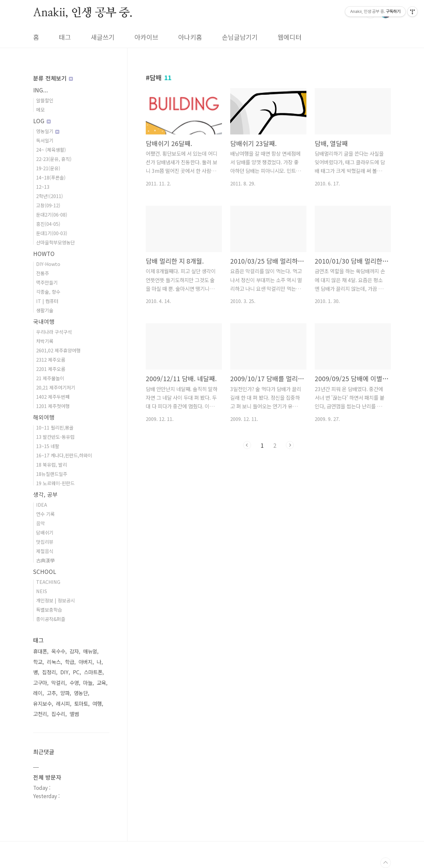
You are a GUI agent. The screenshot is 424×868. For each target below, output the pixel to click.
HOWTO (44, 254)
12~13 (43, 187)
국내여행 (44, 321)
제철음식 (45, 551)
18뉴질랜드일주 (52, 474)
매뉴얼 (90, 651)
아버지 (85, 662)
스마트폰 (93, 672)
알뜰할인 (45, 100)
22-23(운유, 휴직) (54, 159)
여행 (97, 704)
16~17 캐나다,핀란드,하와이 (64, 455)
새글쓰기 (103, 37)
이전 (247, 445)
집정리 (49, 672)
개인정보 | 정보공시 (55, 600)
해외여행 (44, 417)
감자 (74, 651)
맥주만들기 (47, 282)
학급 (70, 662)
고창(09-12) (48, 205)
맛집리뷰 (45, 542)
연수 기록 (45, 514)
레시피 (63, 704)
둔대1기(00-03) (52, 233)
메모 (40, 109)
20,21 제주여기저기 (56, 387)
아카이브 (146, 37)
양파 (65, 693)
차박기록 (45, 341)
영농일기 (48, 131)
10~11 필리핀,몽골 (55, 427)
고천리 (40, 714)
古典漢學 (45, 560)
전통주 (43, 273)
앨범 (74, 714)
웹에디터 (290, 37)
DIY (64, 672)
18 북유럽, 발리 (52, 464)
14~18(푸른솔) (51, 177)
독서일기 (45, 140)
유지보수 (42, 704)
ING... (41, 90)
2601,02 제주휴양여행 (58, 350)
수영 (74, 683)
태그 (65, 37)
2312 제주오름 (51, 359)
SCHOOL (45, 571)
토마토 (81, 704)
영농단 (81, 693)
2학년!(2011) (50, 196)
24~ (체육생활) (51, 150)
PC (76, 672)
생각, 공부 (45, 494)
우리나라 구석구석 (54, 332)
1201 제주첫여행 (53, 406)
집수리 (58, 714)
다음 (290, 445)
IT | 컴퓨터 (47, 301)
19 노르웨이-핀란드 (55, 483)
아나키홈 (190, 37)
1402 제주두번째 (53, 397)
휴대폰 (40, 651)
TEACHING (48, 582)
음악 (40, 523)
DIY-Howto (48, 264)
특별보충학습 (49, 610)
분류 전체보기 (53, 78)
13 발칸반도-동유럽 (55, 437)
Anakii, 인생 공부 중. (83, 13)
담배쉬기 (45, 532)
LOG (42, 121)
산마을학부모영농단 (55, 242)
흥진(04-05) (48, 224)
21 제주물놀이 (50, 378)
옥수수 (58, 651)
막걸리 (58, 683)
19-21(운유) (48, 168)
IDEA (42, 505)
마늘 (88, 683)
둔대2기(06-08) (52, 214)
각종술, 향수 (48, 292)
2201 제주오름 (51, 369)
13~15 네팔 (48, 446)
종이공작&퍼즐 (51, 619)
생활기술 (45, 310)
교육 (101, 683)
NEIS (42, 591)
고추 (51, 693)
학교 (38, 662)
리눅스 (54, 662)
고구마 (40, 683)
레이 (38, 693)
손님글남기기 (240, 37)
